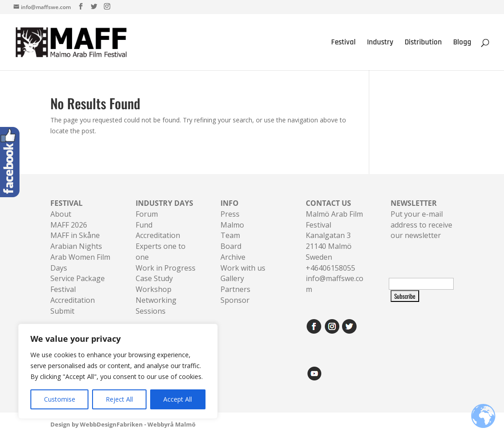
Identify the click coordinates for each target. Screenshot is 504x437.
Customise (60, 399)
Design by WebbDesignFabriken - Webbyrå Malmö (123, 424)
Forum (147, 214)
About (61, 214)
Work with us (243, 268)
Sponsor (235, 300)
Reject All (119, 399)
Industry (380, 43)
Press (230, 214)
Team (230, 235)
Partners (235, 289)
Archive (233, 257)
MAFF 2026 (69, 225)
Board (231, 246)
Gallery (232, 278)
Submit (62, 311)
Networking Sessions (156, 306)
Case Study (154, 278)
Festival (343, 43)
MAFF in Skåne (75, 235)
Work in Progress (166, 268)
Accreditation (158, 235)
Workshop (154, 289)
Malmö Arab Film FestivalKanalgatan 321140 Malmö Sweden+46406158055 (334, 235)
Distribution (423, 43)
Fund (144, 225)
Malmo (232, 225)
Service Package (78, 278)
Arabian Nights (76, 246)
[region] (118, 371)
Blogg (462, 43)
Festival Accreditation (73, 295)
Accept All (178, 399)
